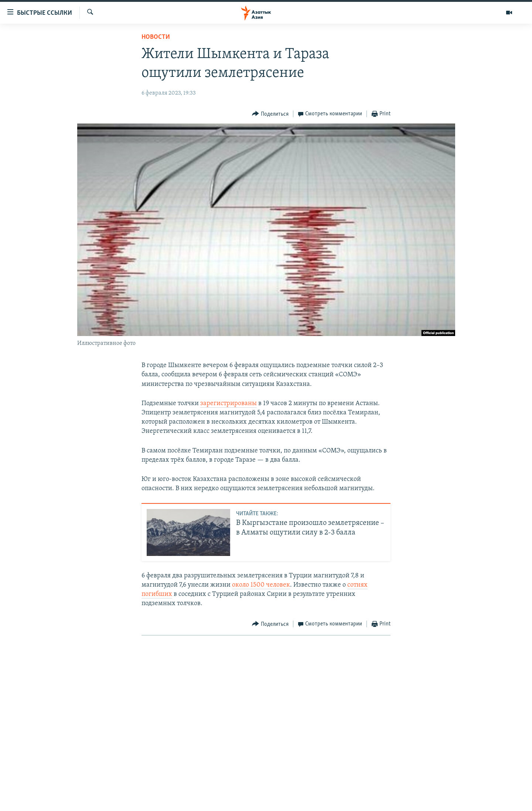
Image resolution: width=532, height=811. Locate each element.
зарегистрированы (229, 403)
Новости (156, 37)
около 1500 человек (261, 585)
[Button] (270, 114)
